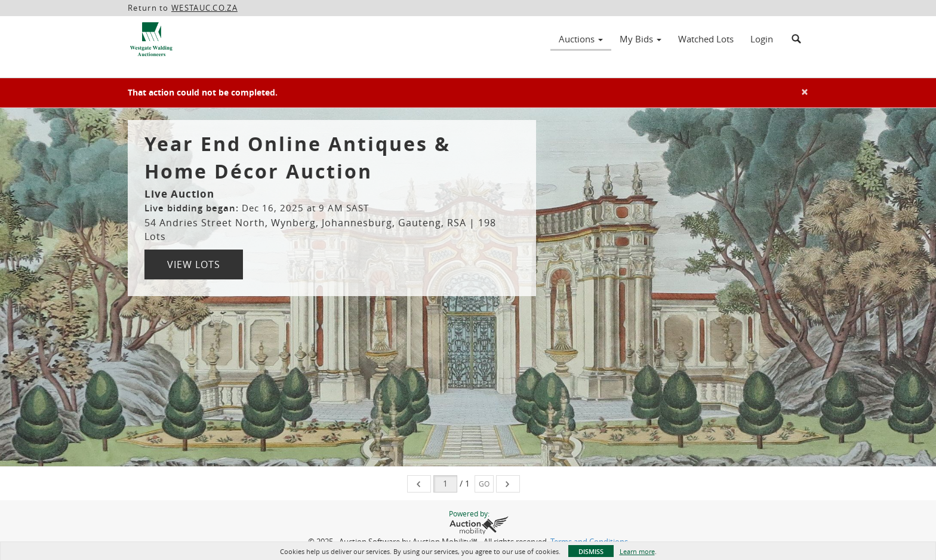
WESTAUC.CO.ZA (204, 8)
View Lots (194, 264)
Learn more (637, 551)
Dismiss (591, 551)
